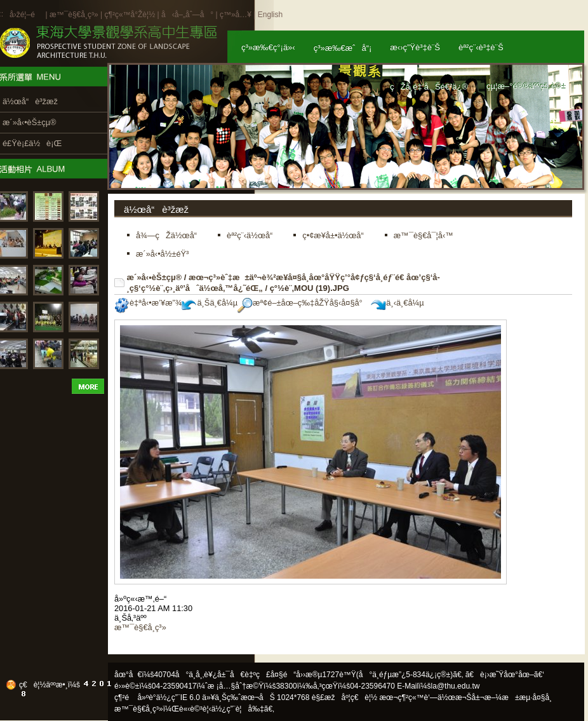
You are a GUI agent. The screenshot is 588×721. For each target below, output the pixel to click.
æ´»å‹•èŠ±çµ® (155, 277)
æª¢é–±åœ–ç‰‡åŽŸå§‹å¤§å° (303, 303)
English (270, 15)
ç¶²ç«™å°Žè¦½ (130, 15)
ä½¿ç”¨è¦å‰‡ (238, 709)
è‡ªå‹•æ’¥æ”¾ (148, 303)
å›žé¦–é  (26, 15)
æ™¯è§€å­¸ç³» (75, 15)
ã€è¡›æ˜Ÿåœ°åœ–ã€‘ (505, 675)
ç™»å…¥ (236, 15)
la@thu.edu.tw (456, 686)
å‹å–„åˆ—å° (187, 15)
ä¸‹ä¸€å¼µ (397, 303)
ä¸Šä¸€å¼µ (210, 303)
